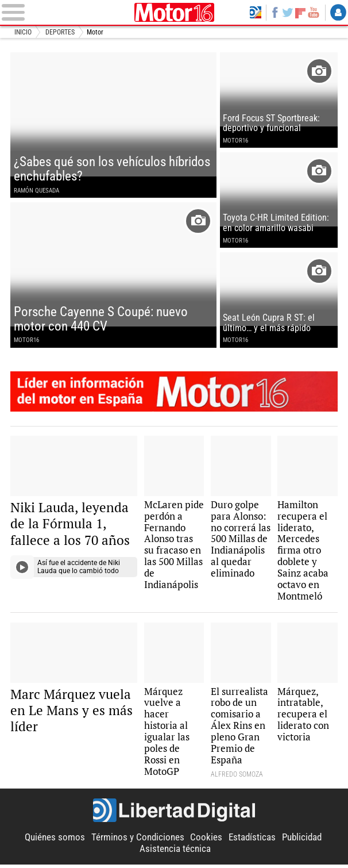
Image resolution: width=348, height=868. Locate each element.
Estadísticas (252, 841)
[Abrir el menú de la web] (65, 13)
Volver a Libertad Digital (256, 12)
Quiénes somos (55, 841)
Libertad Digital (174, 814)
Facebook (275, 12)
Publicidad (302, 841)
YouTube (313, 12)
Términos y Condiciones (138, 841)
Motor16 (174, 12)
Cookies (206, 841)
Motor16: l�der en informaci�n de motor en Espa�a (174, 394)
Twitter (287, 12)
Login (338, 12)
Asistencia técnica (175, 853)
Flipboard (300, 12)
